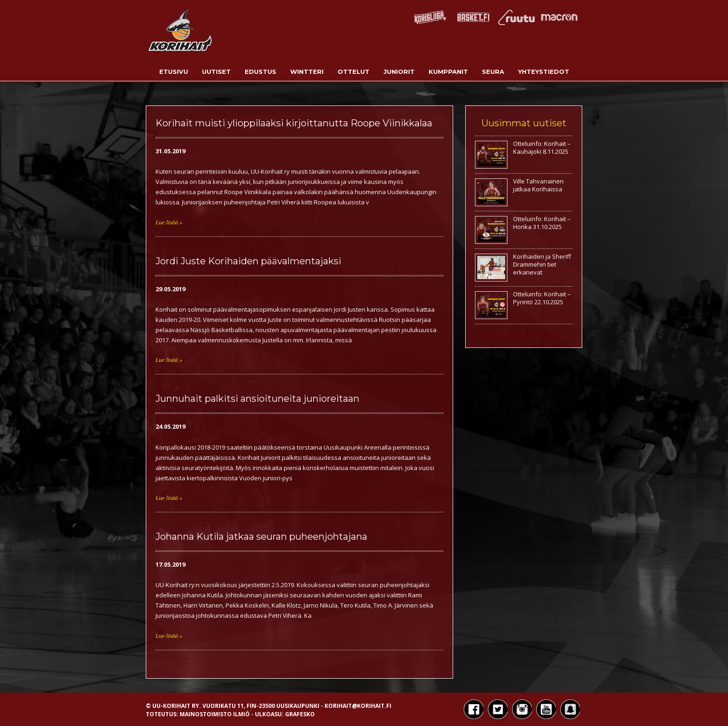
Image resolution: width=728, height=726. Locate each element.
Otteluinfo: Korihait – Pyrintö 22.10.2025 (542, 298)
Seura (493, 72)
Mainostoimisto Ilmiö (215, 714)
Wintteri (307, 72)
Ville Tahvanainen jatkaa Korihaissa (538, 185)
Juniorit (399, 72)
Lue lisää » (169, 222)
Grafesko (300, 714)
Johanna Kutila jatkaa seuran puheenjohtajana (261, 536)
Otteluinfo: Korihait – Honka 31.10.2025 (542, 223)
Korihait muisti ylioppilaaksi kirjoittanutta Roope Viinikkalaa (294, 123)
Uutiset (216, 72)
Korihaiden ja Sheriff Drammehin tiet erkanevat (542, 264)
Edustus (260, 72)
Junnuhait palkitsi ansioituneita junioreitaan (257, 399)
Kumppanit (448, 72)
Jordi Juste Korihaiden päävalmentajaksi (248, 261)
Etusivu (174, 72)
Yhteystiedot (544, 72)
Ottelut (354, 72)
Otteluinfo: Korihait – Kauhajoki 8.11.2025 (542, 147)
